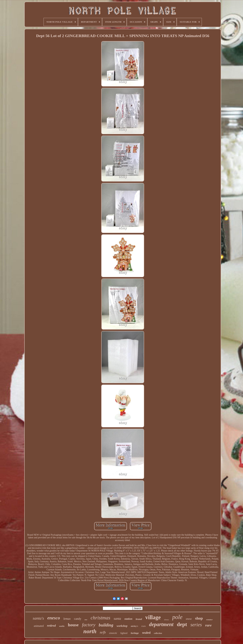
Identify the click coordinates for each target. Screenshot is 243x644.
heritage (135, 633)
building (106, 625)
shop (199, 618)
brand (139, 619)
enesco (54, 618)
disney (167, 620)
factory (89, 625)
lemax (67, 619)
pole (177, 617)
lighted (124, 633)
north (90, 631)
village (153, 617)
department (161, 624)
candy (78, 619)
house (73, 625)
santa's (38, 618)
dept (182, 624)
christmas (100, 618)
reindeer (209, 620)
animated (39, 626)
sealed (146, 633)
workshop (122, 626)
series (196, 625)
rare (208, 625)
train (144, 626)
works (62, 626)
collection (158, 633)
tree (86, 620)
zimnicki (113, 633)
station (128, 619)
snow (189, 619)
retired (51, 626)
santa (117, 619)
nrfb (103, 632)
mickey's (134, 626)
